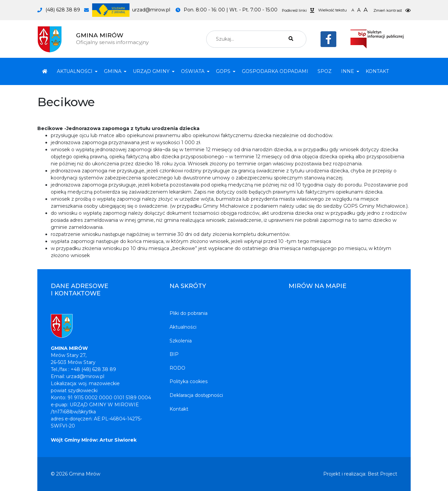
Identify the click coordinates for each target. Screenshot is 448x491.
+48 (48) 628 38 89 (93, 369)
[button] (76, 71)
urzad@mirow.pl (131, 10)
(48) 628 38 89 (63, 10)
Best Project (382, 474)
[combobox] (256, 39)
